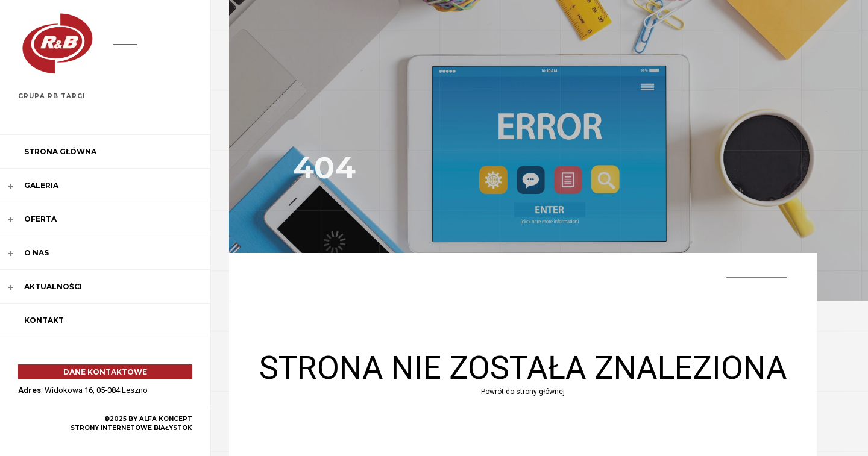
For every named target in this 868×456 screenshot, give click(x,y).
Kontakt (44, 320)
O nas (36, 253)
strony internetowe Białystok (131, 428)
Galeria (41, 185)
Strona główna (60, 151)
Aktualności (53, 286)
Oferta (40, 219)
